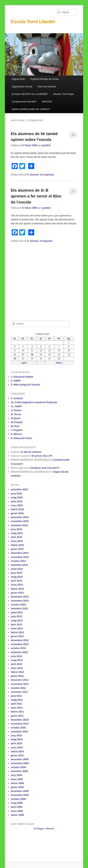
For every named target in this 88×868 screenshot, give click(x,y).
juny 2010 (16, 735)
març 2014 (17, 585)
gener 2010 (17, 755)
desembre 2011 (20, 680)
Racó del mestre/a (47, 87)
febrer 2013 (17, 632)
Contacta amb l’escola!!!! (24, 102)
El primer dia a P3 (42, 456)
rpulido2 (46, 145)
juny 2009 (16, 775)
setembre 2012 (19, 652)
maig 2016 (17, 497)
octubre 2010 (18, 728)
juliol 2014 (17, 569)
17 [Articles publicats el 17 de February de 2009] (23, 355)
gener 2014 (17, 593)
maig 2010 (17, 739)
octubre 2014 (18, 561)
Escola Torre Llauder (33, 22)
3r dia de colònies (31, 452)
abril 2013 (17, 624)
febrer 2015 (17, 545)
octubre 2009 (18, 767)
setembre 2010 (19, 732)
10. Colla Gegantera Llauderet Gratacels (34, 402)
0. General (33, 175)
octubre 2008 (18, 799)
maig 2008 (17, 803)
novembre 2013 (20, 601)
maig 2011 (17, 700)
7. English (17, 430)
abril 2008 (17, 807)
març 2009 (17, 779)
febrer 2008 (17, 815)
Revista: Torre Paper (63, 94)
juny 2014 (16, 573)
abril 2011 (17, 704)
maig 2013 (17, 621)
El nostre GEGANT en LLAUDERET (30, 94)
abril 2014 (17, 581)
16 (73, 135)
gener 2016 (17, 513)
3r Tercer (16, 414)
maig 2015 (17, 533)
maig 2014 (17, 577)
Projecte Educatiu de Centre (45, 79)
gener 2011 (17, 716)
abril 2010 (17, 743)
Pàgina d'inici (18, 79)
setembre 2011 (19, 692)
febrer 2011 (17, 712)
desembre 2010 (20, 720)
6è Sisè (15, 426)
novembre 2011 (20, 684)
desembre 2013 (20, 597)
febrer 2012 (17, 672)
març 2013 (17, 628)
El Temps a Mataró (44, 828)
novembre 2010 (20, 724)
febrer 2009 (17, 783)
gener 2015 (17, 549)
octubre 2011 (18, 688)
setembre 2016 (19, 489)
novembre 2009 (20, 763)
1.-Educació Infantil (22, 377)
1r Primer (16, 410)
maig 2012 (17, 660)
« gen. (24, 363)
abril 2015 (17, 537)
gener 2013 (17, 636)
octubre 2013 (18, 605)
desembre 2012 (20, 640)
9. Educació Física (22, 438)
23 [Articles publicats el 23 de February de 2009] (15, 359)
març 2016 (17, 505)
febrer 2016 (17, 509)
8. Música (16, 434)
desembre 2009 (20, 759)
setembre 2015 (19, 525)
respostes (47, 175)
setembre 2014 (19, 565)
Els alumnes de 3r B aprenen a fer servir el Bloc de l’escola (36, 196)
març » (59, 363)
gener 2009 (17, 787)
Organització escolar (22, 87)
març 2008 (17, 811)
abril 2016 (17, 501)
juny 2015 (16, 529)
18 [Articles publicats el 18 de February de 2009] (32, 355)
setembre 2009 (19, 771)
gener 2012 (17, 676)
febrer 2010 (17, 751)
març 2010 (17, 748)
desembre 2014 (20, 553)
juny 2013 (16, 616)
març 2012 (17, 668)
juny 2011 (16, 696)
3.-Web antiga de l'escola (25, 385)
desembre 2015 (20, 517)
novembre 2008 (20, 795)
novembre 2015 (20, 521)
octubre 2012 (18, 648)
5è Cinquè (17, 422)
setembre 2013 (19, 609)
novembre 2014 (20, 557)
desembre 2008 (20, 791)
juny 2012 (16, 656)
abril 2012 (17, 664)
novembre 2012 (20, 644)
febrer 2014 (17, 589)
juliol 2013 (17, 612)
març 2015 (17, 541)
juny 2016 (16, 494)
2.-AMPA (16, 381)
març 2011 (17, 708)
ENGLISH (47, 102)
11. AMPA (16, 406)
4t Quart (16, 418)
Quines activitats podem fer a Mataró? (31, 109)
